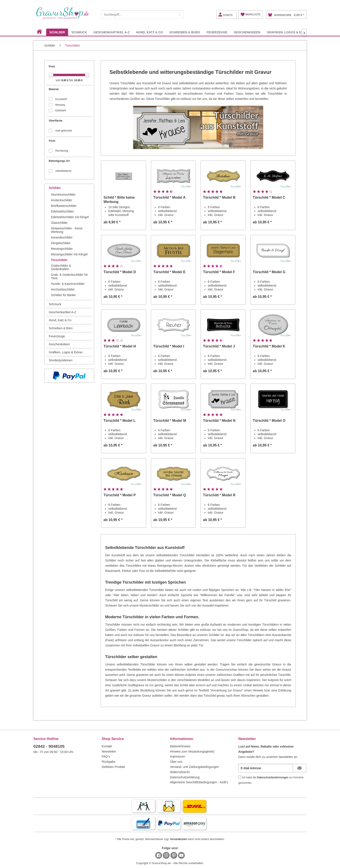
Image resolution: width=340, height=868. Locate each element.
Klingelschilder (61, 243)
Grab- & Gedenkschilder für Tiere (69, 276)
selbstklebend (63, 171)
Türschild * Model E (169, 272)
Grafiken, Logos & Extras (66, 352)
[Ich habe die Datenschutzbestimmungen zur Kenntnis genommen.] (240, 777)
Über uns (176, 762)
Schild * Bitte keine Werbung (119, 200)
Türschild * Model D (120, 272)
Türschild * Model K (269, 346)
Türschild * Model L (119, 421)
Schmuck (55, 304)
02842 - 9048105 (49, 746)
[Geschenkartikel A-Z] (111, 32)
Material (54, 89)
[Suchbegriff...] (143, 15)
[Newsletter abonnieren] (300, 768)
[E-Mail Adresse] (266, 768)
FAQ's (106, 756)
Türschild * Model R (219, 495)
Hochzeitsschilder (63, 289)
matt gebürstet (64, 131)
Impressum (177, 756)
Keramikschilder (62, 237)
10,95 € (78, 80)
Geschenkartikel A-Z (62, 312)
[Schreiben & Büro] (185, 32)
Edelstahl (61, 110)
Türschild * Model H (120, 346)
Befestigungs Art (59, 161)
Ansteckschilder (62, 200)
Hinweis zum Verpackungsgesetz (192, 751)
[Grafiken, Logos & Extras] (289, 32)
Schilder (55, 188)
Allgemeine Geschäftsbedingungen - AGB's (199, 782)
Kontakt (107, 746)
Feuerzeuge (57, 336)
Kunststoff (61, 99)
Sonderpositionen (61, 360)
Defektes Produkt (113, 767)
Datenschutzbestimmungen (273, 777)
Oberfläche (56, 121)
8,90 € (65, 80)
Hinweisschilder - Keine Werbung (67, 230)
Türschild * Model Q (170, 495)
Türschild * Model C (269, 197)
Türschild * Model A (169, 197)
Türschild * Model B (219, 197)
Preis (52, 67)
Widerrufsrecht (180, 772)
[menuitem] (143, 14)
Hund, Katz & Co (60, 320)
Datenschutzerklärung (185, 777)
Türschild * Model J (219, 346)
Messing (60, 105)
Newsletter (109, 751)
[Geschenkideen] (247, 32)
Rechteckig (62, 151)
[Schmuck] (79, 32)
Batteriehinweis (180, 746)
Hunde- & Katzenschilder (68, 284)
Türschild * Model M (170, 421)
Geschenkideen (59, 344)
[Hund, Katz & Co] (149, 32)
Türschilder (59, 260)
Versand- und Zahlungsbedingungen (195, 767)
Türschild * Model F (219, 272)
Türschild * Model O (269, 421)
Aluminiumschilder (63, 195)
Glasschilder (59, 223)
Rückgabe (109, 762)
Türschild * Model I (169, 346)
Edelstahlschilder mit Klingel (70, 217)
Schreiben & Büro (61, 328)
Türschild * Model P (119, 495)
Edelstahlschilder (62, 211)
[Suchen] (179, 15)
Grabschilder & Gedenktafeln (61, 267)
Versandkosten (179, 839)
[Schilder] (57, 32)
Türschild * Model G (269, 272)
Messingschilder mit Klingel (69, 254)
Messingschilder (62, 249)
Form (52, 141)
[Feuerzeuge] (217, 32)
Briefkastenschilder (64, 206)
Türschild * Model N (219, 421)
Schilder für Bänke (63, 295)
